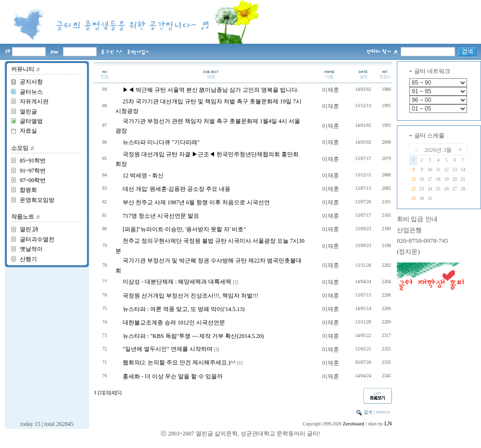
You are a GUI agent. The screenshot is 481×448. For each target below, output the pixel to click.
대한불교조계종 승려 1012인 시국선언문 (174, 323)
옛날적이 (31, 249)
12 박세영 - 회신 (143, 175)
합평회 (28, 190)
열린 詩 (29, 229)
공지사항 (31, 82)
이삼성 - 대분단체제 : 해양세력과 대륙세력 (177, 282)
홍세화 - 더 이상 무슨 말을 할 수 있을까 (173, 376)
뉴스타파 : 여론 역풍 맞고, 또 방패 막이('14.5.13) (184, 309)
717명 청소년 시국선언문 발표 (161, 216)
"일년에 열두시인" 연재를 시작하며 (168, 349)
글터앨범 (31, 121)
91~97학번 (33, 171)
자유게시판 (34, 101)
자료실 (28, 131)
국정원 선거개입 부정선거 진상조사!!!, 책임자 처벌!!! (190, 296)
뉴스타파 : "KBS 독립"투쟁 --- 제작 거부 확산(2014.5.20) (193, 336)
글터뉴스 (31, 92)
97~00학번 (33, 180)
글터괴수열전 (37, 239)
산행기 (28, 259)
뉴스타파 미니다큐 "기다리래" (161, 142)
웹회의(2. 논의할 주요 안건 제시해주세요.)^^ (179, 362)
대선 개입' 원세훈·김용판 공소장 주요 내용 (177, 189)
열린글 (28, 112)
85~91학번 (33, 161)
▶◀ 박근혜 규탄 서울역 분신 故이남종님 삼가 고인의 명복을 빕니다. (211, 90)
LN (388, 423)
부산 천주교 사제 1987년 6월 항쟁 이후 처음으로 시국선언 (196, 202)
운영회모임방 (37, 200)
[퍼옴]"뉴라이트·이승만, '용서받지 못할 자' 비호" (184, 229)
